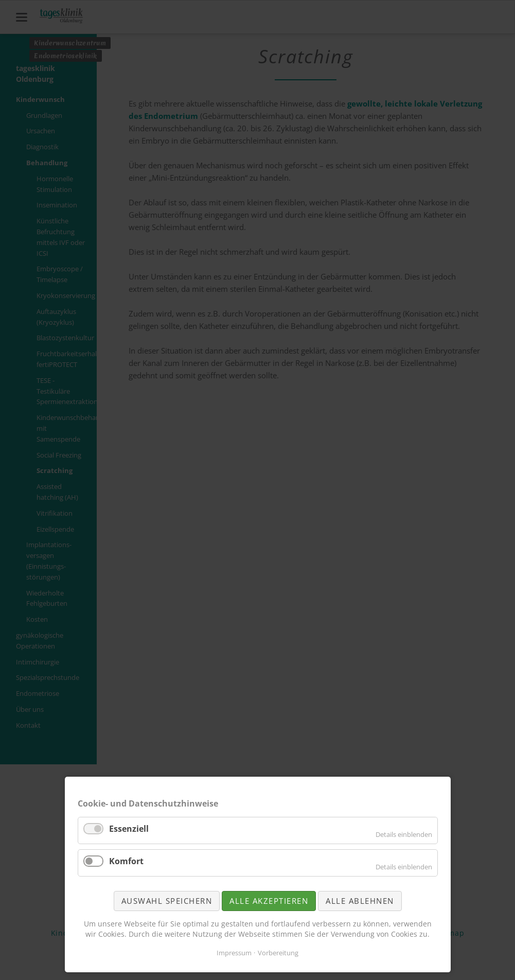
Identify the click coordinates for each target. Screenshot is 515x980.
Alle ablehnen (360, 901)
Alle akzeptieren (269, 901)
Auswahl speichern (167, 901)
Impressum (234, 953)
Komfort (126, 861)
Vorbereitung (278, 953)
